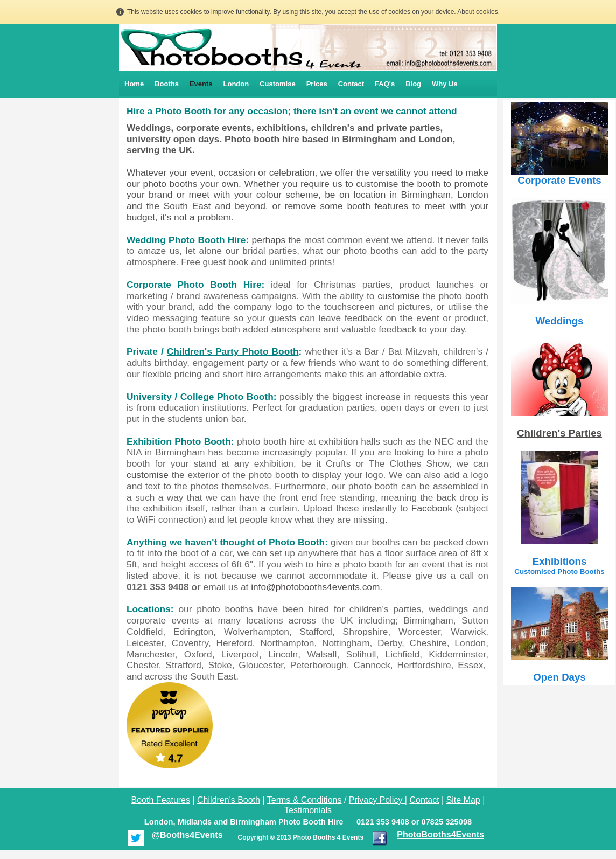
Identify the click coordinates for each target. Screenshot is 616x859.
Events (201, 84)
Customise (277, 84)
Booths (167, 84)
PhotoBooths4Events (440, 834)
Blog (413, 84)
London (236, 84)
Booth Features (161, 800)
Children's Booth (229, 800)
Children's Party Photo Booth (233, 351)
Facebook (432, 508)
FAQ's (385, 84)
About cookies (477, 12)
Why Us (445, 84)
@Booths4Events (187, 835)
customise (398, 296)
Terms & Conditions (304, 800)
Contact (351, 84)
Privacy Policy (376, 800)
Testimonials (308, 810)
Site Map (463, 800)
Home (134, 84)
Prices (317, 84)
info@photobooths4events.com (315, 587)
